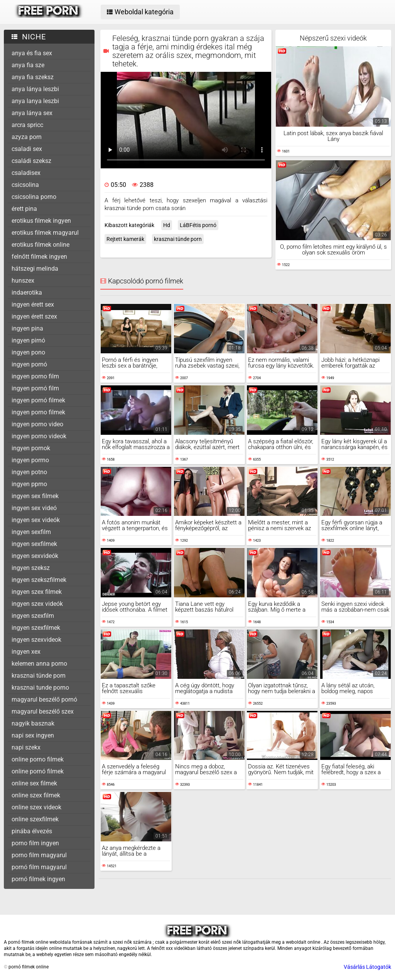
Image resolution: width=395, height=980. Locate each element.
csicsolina (25, 185)
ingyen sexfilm (31, 532)
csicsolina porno (34, 197)
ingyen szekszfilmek (39, 580)
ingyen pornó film (35, 388)
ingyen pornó (29, 364)
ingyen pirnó (28, 340)
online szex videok (36, 807)
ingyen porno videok (39, 436)
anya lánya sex (32, 113)
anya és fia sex (32, 53)
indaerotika (27, 292)
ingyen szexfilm (33, 616)
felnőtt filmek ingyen (39, 257)
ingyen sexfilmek (34, 544)
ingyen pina (27, 328)
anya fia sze (28, 65)
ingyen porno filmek (38, 412)
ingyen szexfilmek (36, 628)
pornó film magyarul (39, 867)
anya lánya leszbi (35, 89)
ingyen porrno (30, 460)
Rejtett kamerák (125, 239)
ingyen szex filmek (37, 592)
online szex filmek (36, 795)
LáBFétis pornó (198, 225)
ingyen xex (26, 652)
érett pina (24, 209)
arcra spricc (27, 125)
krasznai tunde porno (40, 688)
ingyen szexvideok (36, 640)
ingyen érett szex (34, 316)
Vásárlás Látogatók (367, 967)
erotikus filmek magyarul (45, 233)
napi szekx (26, 747)
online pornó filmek (38, 771)
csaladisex (26, 173)
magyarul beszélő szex (43, 711)
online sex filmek (34, 783)
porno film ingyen (35, 843)
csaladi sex (27, 149)
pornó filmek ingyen (38, 879)
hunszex (23, 281)
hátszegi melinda (35, 269)
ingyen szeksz (31, 568)
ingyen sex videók (36, 520)
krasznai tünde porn (39, 676)
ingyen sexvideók (35, 556)
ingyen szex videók (37, 604)
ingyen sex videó (34, 508)
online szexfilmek (35, 819)
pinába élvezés (32, 831)
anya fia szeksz (33, 77)
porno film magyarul (39, 855)
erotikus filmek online (41, 245)
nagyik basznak (33, 723)
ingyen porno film (35, 376)
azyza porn (27, 137)
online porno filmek (38, 759)
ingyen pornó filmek (38, 400)
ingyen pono (28, 352)
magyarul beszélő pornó (44, 699)
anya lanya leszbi (35, 101)
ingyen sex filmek (35, 496)
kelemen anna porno (39, 664)
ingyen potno (29, 472)
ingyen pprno (29, 484)
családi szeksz (31, 161)
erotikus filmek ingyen (41, 221)
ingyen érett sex (33, 304)
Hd (167, 225)
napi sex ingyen (33, 735)
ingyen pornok (31, 448)
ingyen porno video (37, 424)
